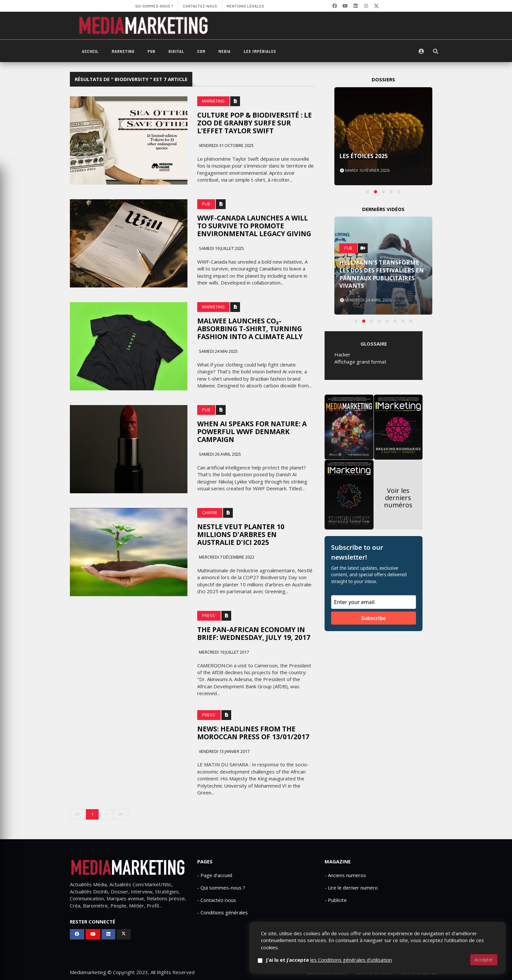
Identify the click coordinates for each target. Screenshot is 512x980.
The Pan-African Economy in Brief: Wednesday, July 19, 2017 (254, 633)
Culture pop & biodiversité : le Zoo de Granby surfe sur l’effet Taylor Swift (255, 123)
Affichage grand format (360, 362)
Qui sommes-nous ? (327, 973)
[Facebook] (335, 6)
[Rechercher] (436, 51)
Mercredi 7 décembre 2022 (226, 557)
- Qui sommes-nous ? (221, 888)
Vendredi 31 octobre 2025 (226, 146)
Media (224, 51)
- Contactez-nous (217, 900)
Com (201, 51)
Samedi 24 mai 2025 (218, 351)
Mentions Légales (420, 973)
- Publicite (336, 900)
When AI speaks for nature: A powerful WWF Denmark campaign (252, 432)
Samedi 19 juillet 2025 (221, 248)
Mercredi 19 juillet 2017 (223, 652)
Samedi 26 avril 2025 (219, 454)
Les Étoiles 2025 (364, 156)
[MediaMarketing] (144, 25)
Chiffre (210, 513)
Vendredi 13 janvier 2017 (224, 751)
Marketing (123, 51)
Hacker (342, 354)
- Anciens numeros (345, 875)
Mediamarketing (88, 972)
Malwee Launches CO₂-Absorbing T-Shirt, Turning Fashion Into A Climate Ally (250, 329)
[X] (376, 6)
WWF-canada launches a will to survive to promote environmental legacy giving (254, 226)
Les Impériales (260, 51)
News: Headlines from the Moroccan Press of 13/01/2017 (253, 733)
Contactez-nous (374, 973)
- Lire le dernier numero (351, 888)
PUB (152, 51)
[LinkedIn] (356, 6)
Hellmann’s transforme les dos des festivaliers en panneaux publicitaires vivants (382, 274)
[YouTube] (345, 6)
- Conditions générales (223, 912)
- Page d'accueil (215, 875)
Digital (176, 51)
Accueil (90, 51)
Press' (209, 616)
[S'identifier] (421, 51)
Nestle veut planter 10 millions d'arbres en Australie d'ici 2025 (241, 534)
